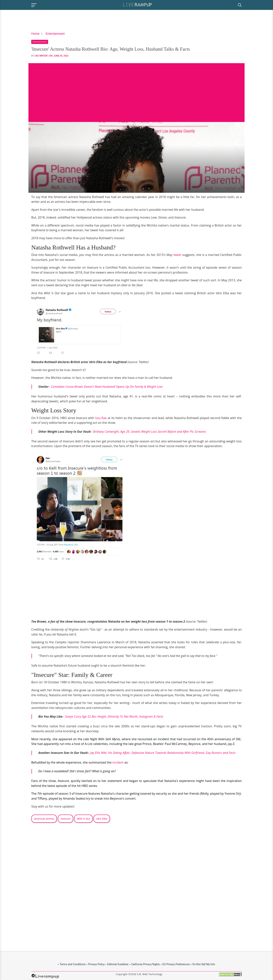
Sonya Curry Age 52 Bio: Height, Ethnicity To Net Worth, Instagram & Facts (114, 717)
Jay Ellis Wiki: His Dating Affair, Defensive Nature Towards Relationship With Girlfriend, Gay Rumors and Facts (163, 753)
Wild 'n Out (83, 819)
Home (35, 34)
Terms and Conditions (73, 964)
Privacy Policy (96, 964)
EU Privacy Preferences (176, 964)
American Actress (44, 819)
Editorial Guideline (118, 964)
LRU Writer (41, 56)
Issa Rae (101, 418)
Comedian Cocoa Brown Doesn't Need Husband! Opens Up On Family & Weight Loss (107, 387)
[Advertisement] (136, 90)
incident (118, 762)
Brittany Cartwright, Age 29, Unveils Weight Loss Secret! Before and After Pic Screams (150, 432)
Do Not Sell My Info (204, 964)
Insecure (66, 819)
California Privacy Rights (146, 964)
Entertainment (55, 34)
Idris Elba (102, 819)
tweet (177, 255)
